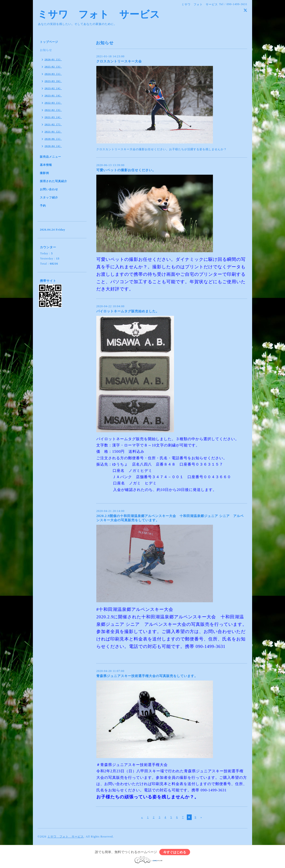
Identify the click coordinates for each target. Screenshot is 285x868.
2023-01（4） (53, 95)
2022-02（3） (53, 110)
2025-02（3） (53, 67)
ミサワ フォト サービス (99, 14)
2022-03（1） (53, 103)
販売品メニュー (50, 157)
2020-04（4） (53, 146)
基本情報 (46, 165)
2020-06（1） (53, 139)
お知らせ (46, 50)
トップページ (49, 42)
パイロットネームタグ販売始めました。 (128, 311)
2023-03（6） (53, 81)
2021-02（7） (53, 124)
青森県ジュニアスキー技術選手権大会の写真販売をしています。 (147, 676)
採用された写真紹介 (54, 181)
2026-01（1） (53, 59)
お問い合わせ (49, 189)
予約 (43, 206)
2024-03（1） (53, 74)
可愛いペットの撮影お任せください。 (126, 170)
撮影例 (44, 173)
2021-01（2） (53, 132)
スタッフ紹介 (49, 197)
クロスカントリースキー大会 (119, 61)
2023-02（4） (53, 88)
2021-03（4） (53, 117)
